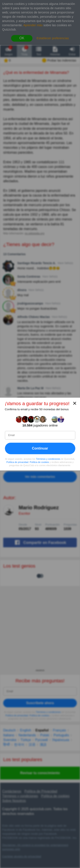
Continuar (40, 448)
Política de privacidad (17, 462)
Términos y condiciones (48, 459)
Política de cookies (39, 462)
